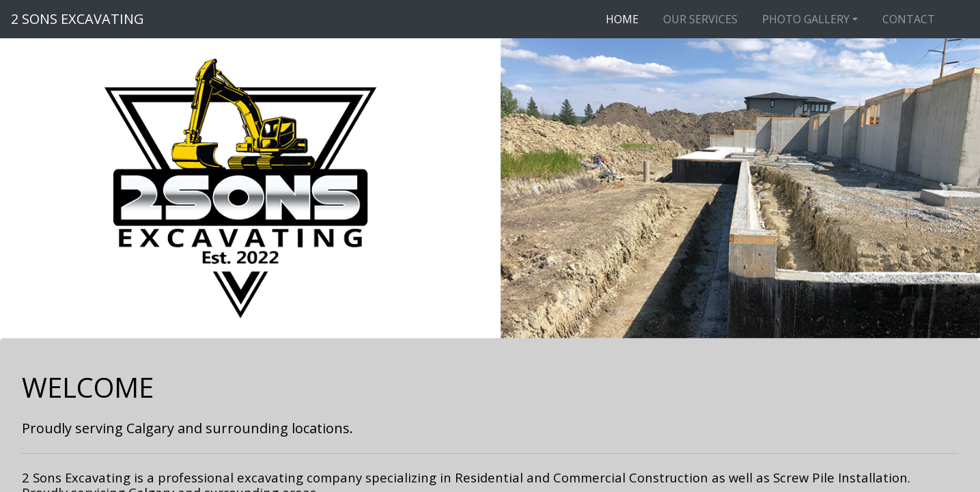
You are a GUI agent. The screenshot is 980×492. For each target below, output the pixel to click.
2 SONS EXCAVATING (78, 19)
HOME (622, 19)
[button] (536, 188)
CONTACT (909, 19)
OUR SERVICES (700, 19)
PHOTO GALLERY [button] (806, 19)
